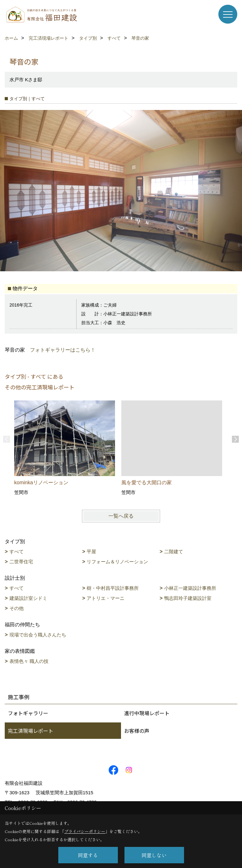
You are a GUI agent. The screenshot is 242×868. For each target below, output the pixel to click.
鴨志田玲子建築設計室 (188, 598)
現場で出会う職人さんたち (38, 635)
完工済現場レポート (31, 731)
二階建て (174, 552)
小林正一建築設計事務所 (190, 588)
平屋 (91, 552)
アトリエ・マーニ (106, 598)
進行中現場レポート (147, 713)
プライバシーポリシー (85, 831)
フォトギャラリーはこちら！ (63, 350)
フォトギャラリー (28, 713)
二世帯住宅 (21, 562)
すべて (17, 552)
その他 (17, 608)
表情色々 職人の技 (29, 661)
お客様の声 (137, 731)
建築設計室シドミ (28, 598)
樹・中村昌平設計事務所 (113, 588)
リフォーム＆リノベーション (117, 562)
